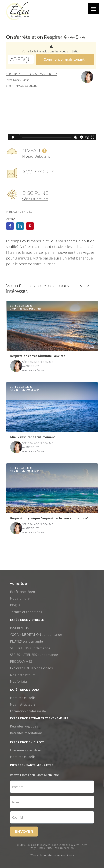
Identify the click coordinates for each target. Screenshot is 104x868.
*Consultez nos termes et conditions (52, 854)
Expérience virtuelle (27, 619)
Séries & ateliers (35, 198)
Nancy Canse (21, 79)
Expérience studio (24, 689)
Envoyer (24, 831)
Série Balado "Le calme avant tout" (31, 74)
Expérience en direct (27, 741)
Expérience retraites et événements (39, 718)
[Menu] (93, 8)
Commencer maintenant (64, 59)
